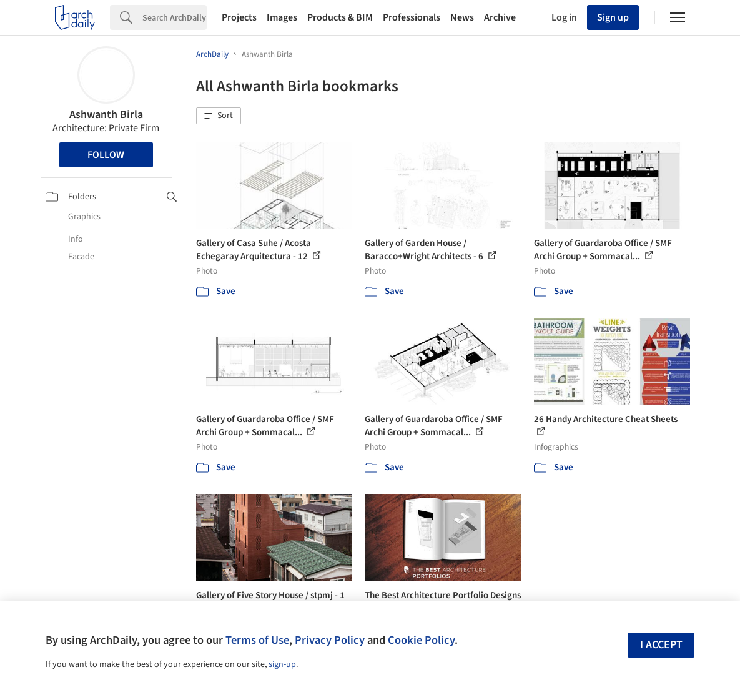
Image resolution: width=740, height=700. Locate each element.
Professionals (412, 17)
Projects (239, 17)
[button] (219, 116)
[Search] (175, 17)
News (462, 17)
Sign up (613, 17)
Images (282, 17)
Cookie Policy (421, 640)
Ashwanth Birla (106, 115)
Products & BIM (340, 17)
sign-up (282, 664)
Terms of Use (257, 640)
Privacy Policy (330, 640)
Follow (106, 155)
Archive (500, 17)
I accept (661, 645)
